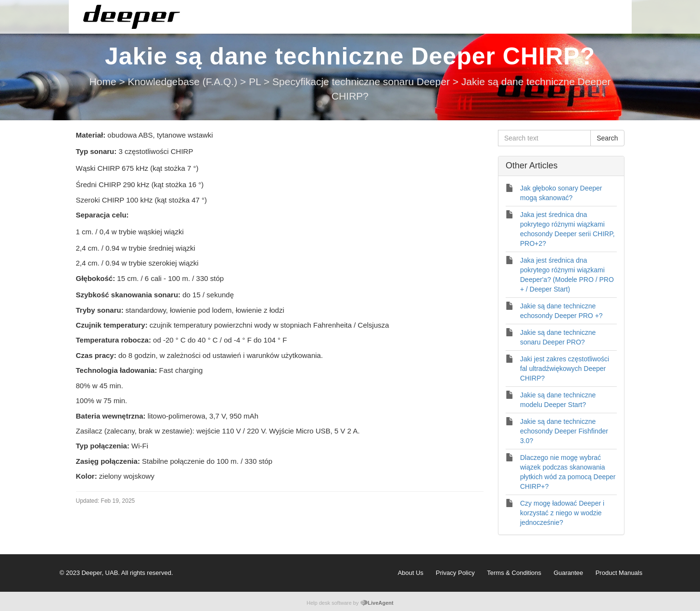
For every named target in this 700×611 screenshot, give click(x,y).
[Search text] (544, 138)
